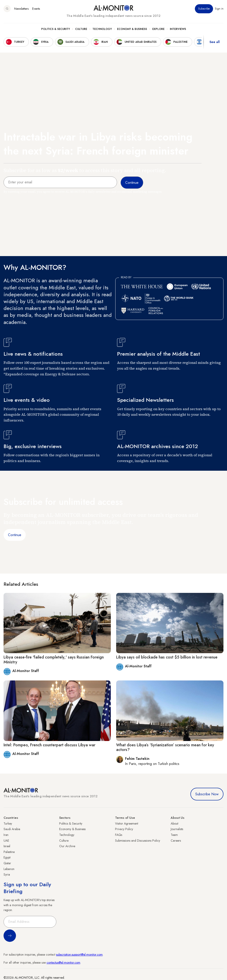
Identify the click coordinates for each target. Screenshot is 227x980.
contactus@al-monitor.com (63, 962)
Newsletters (21, 9)
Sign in (219, 9)
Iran (6, 835)
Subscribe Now (207, 794)
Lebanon (9, 869)
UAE (6, 841)
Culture (81, 29)
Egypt (7, 857)
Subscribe (204, 9)
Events (36, 9)
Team (174, 835)
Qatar (7, 863)
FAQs (119, 835)
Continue (15, 535)
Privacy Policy (124, 829)
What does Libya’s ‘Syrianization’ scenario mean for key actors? (165, 747)
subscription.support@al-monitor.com (79, 955)
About (174, 823)
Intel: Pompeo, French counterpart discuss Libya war (49, 745)
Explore (158, 29)
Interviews (178, 29)
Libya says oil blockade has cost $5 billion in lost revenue (167, 657)
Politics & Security (56, 29)
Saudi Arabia (12, 829)
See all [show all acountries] (215, 42)
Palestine (9, 852)
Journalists (177, 829)
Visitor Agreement (127, 823)
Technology (102, 29)
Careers (176, 841)
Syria (7, 874)
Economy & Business (132, 29)
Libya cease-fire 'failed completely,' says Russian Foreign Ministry (54, 660)
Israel (7, 846)
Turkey (8, 823)
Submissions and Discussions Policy (138, 841)
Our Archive (67, 846)
